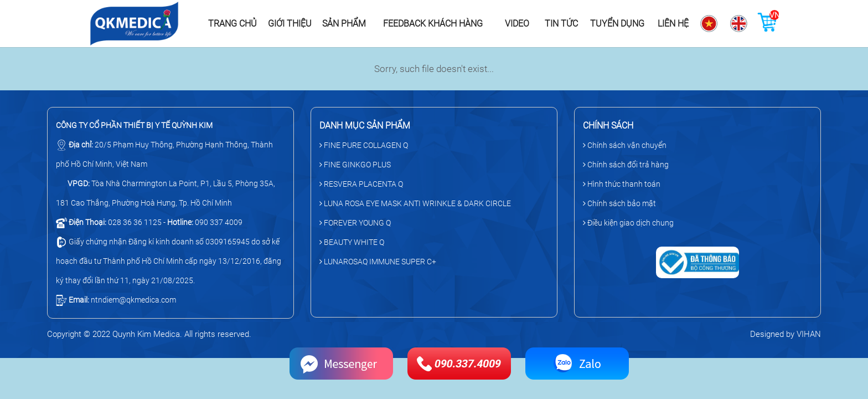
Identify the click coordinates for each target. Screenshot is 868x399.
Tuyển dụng (617, 24)
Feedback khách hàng (433, 24)
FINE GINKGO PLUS (355, 165)
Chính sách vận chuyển (625, 145)
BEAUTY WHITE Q (352, 242)
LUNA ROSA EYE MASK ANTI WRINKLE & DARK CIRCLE (415, 203)
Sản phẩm (344, 24)
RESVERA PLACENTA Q (361, 184)
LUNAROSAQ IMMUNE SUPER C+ (378, 262)
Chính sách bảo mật (619, 203)
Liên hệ (673, 24)
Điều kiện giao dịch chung (628, 223)
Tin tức (561, 24)
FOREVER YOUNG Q (355, 223)
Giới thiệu (290, 24)
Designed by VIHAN (786, 334)
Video (517, 24)
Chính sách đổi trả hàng (626, 165)
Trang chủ (232, 24)
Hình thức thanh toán (622, 184)
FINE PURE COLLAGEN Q (364, 145)
